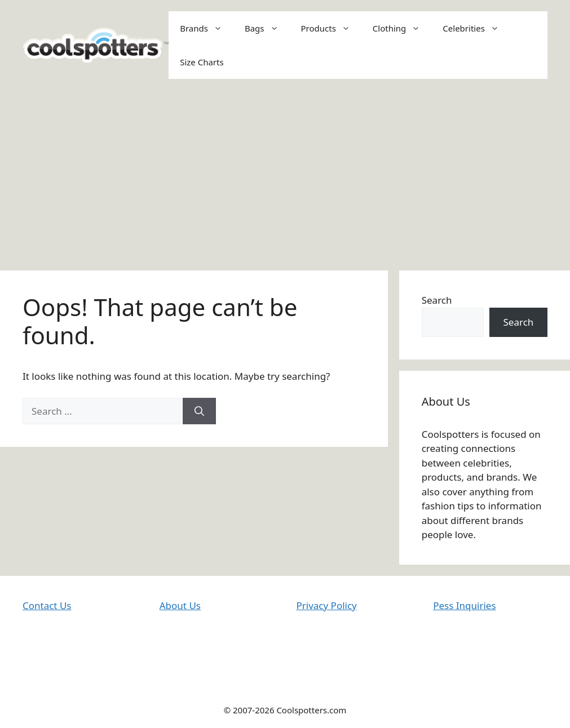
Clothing (402, 28)
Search (437, 300)
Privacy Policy (327, 605)
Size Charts (202, 62)
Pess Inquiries (464, 605)
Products (331, 28)
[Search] (199, 411)
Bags (267, 28)
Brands (207, 28)
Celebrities (476, 28)
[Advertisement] (285, 175)
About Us (180, 605)
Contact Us (47, 605)
